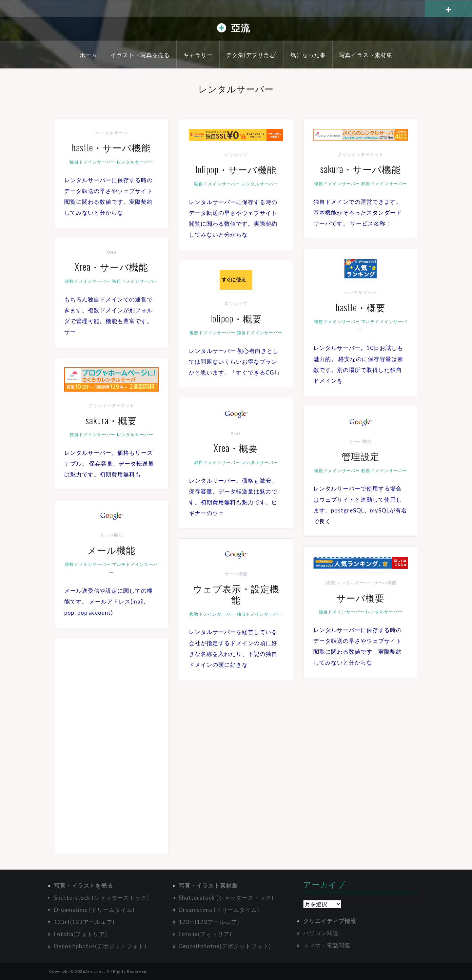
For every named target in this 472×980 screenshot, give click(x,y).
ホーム (88, 55)
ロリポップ (236, 155)
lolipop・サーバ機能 (236, 169)
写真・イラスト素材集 (208, 885)
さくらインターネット (361, 154)
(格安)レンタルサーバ (347, 583)
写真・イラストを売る (84, 885)
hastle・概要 (361, 307)
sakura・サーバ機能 (361, 169)
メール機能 (111, 550)
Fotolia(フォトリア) (81, 934)
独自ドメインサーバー (92, 162)
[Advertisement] (111, 746)
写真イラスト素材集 (366, 55)
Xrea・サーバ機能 (111, 267)
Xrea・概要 (236, 448)
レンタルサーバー (135, 162)
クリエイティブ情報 (330, 921)
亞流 (241, 27)
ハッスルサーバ (111, 133)
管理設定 (361, 456)
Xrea (111, 252)
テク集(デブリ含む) (252, 55)
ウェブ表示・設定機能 (236, 594)
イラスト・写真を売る (140, 55)
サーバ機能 (361, 441)
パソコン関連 (321, 933)
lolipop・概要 (236, 318)
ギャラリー (198, 55)
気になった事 (308, 55)
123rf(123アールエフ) (84, 922)
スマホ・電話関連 (327, 945)
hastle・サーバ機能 (111, 147)
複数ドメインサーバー (337, 183)
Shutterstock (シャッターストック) (102, 898)
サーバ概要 (360, 597)
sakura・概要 (111, 420)
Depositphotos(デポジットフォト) (100, 946)
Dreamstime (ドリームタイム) (94, 910)
